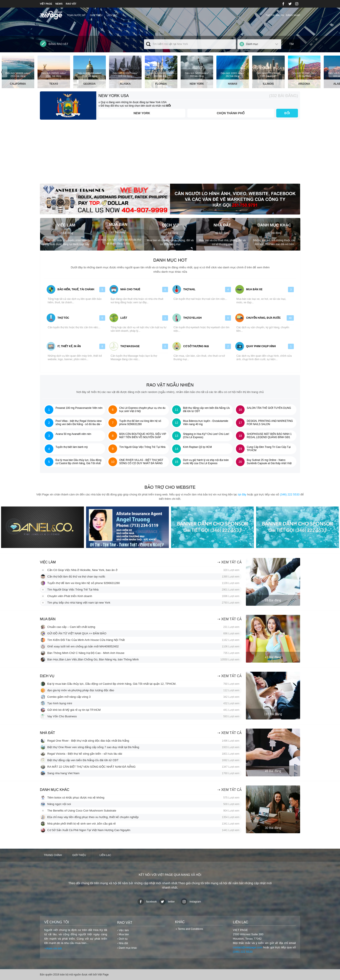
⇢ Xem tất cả (229, 562)
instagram (191, 902)
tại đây (242, 494)
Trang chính (53, 855)
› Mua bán (123, 934)
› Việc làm (123, 930)
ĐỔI (287, 113)
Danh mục (252, 44)
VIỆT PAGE (46, 4)
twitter (167, 902)
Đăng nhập (293, 15)
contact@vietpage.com (248, 947)
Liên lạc (112, 15)
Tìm (292, 44)
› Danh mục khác (127, 948)
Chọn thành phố (231, 113)
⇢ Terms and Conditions (189, 929)
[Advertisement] (170, 153)
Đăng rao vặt (54, 44)
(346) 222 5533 (290, 494)
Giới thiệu (96, 15)
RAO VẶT (71, 4)
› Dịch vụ (122, 939)
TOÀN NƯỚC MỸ (76, 15)
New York (142, 113)
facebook (147, 902)
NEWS (59, 4)
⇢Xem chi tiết (53, 948)
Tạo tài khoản (275, 15)
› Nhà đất (123, 943)
